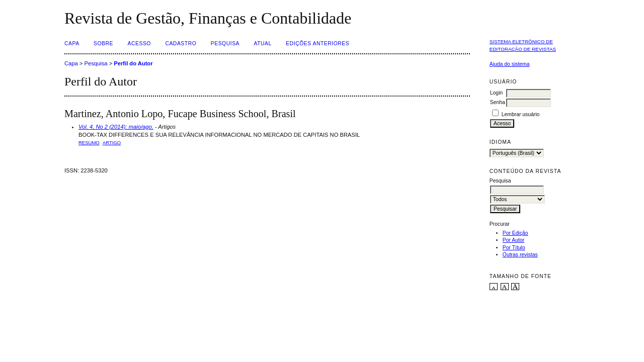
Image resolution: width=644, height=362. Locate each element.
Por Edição (515, 233)
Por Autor (513, 240)
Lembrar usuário (521, 114)
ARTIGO (112, 143)
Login (496, 93)
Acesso (139, 43)
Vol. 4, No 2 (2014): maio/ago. (116, 127)
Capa (72, 43)
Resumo (89, 143)
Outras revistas (520, 255)
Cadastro (181, 43)
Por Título (514, 248)
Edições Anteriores (317, 43)
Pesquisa (225, 43)
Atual (263, 43)
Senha (498, 102)
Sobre (103, 43)
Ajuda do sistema (510, 64)
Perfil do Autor (133, 63)
